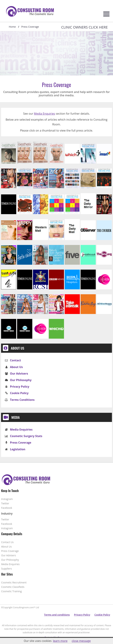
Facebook (7, 508)
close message (81, 641)
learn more (60, 641)
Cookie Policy (19, 393)
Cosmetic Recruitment (14, 582)
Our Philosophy (21, 380)
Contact (15, 360)
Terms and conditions (57, 615)
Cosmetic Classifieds (13, 587)
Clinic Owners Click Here (84, 27)
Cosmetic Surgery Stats (26, 436)
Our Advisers (19, 374)
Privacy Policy (20, 387)
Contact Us (7, 542)
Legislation (18, 449)
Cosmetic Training (11, 591)
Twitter (5, 503)
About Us (16, 367)
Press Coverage (21, 443)
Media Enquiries (44, 114)
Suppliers (6, 569)
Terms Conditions (22, 400)
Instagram (7, 499)
